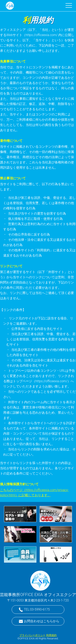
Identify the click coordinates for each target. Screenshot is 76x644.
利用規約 (51, 635)
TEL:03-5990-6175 (37, 609)
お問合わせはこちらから (42, 621)
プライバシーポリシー (32, 635)
